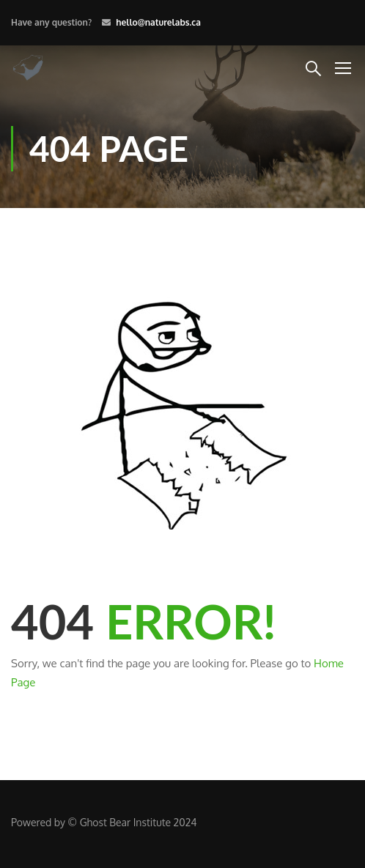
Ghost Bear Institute (125, 822)
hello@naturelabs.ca (158, 22)
